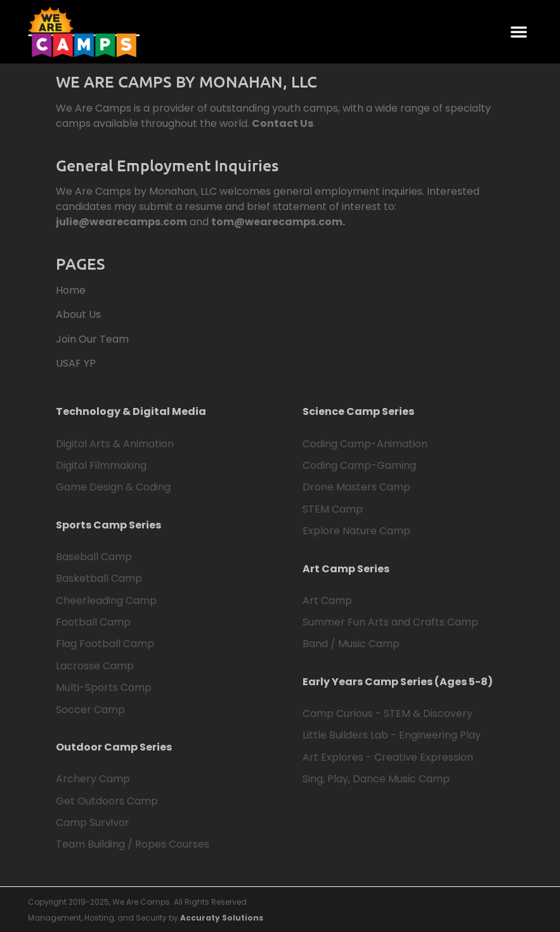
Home (71, 290)
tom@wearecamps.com (277, 222)
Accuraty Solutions (222, 918)
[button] (519, 32)
